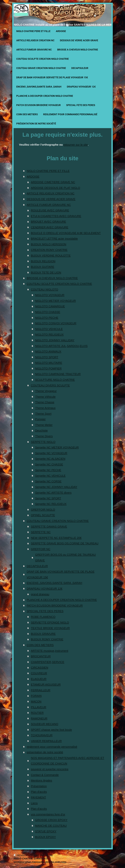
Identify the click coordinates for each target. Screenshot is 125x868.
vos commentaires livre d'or (48, 814)
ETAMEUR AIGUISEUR (46, 684)
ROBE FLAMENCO (43, 617)
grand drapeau (40, 594)
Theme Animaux (45, 408)
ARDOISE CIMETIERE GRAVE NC (53, 182)
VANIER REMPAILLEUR (46, 741)
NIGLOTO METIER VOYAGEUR (56, 301)
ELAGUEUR (39, 679)
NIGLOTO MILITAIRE (49, 363)
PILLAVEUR (39, 707)
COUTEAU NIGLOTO (44, 289)
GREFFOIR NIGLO (43, 510)
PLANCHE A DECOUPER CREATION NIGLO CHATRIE (62, 600)
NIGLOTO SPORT (47, 357)
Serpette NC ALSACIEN (50, 459)
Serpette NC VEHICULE (50, 476)
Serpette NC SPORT (48, 498)
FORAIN (36, 696)
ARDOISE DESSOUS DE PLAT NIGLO (55, 188)
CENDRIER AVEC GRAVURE (50, 227)
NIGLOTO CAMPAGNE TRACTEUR (58, 374)
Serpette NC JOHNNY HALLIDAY (56, 487)
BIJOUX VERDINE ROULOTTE (51, 255)
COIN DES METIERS (40, 645)
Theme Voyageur (46, 391)
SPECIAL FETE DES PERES (45, 611)
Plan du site (46, 855)
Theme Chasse (45, 402)
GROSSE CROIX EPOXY (51, 820)
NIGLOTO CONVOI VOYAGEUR (56, 323)
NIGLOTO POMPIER (48, 368)
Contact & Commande (45, 775)
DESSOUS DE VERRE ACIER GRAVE (51, 199)
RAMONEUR (39, 718)
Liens (34, 803)
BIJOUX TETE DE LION (46, 272)
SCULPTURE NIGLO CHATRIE (55, 380)
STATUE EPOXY (46, 831)
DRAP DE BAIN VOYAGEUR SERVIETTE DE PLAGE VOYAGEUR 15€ (61, 574)
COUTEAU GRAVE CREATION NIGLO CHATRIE (58, 521)
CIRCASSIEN (39, 667)
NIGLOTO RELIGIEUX (49, 334)
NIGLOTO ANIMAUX (48, 351)
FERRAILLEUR (41, 690)
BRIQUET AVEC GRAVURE (48, 222)
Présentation (39, 786)
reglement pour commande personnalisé (52, 747)
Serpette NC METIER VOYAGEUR (57, 447)
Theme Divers (44, 436)
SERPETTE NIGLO (43, 442)
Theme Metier (44, 425)
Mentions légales (41, 780)
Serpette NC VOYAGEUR (51, 453)
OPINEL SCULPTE (43, 515)
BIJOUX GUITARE (43, 267)
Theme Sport (43, 414)
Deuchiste (41, 430)
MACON (36, 701)
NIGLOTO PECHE (47, 318)
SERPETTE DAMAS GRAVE (49, 526)
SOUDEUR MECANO (44, 724)
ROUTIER (37, 713)
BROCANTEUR (41, 656)
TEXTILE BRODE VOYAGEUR (50, 628)
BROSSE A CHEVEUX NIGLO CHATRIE (52, 278)
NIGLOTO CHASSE (48, 312)
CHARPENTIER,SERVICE (48, 662)
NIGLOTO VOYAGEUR (50, 295)
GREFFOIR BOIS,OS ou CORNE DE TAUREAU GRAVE (65, 557)
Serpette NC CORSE (48, 481)
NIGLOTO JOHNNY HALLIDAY (55, 340)
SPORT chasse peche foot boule (51, 730)
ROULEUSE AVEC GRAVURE (50, 210)
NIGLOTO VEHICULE (49, 329)
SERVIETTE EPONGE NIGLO (50, 622)
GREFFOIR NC (41, 549)
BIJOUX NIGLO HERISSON (49, 244)
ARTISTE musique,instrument (50, 651)
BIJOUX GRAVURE (43, 634)
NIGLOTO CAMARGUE (50, 306)
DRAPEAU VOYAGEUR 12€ (44, 589)
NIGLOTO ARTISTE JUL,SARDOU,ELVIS (61, 346)
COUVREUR (39, 673)
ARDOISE (33, 176)
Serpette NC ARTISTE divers (53, 493)
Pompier (40, 419)
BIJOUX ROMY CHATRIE (47, 639)
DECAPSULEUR (37, 566)
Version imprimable (26, 855)
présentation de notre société (45, 752)
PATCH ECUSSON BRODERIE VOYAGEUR (55, 605)
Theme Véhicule (45, 397)
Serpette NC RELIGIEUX (51, 504)
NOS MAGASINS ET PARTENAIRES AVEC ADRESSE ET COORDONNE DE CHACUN (67, 761)
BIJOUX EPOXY (46, 837)
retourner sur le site (76, 145)
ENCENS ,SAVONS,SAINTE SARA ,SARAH (54, 583)
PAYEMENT (38, 797)
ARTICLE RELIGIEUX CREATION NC (51, 193)
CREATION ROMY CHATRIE (49, 250)
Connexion (106, 855)
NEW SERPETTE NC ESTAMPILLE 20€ (56, 538)
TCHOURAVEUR (42, 735)
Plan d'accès (39, 792)
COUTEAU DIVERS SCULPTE (50, 385)
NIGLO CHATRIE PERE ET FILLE (48, 171)
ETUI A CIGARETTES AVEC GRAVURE (56, 216)
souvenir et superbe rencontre (50, 769)
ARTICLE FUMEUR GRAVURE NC (49, 205)
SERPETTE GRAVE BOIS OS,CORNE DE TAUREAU (65, 543)
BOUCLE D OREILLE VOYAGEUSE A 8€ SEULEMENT (66, 233)
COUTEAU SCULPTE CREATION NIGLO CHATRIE (59, 284)
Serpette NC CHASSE (49, 464)
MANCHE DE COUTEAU (51, 826)
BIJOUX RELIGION (43, 261)
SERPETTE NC (41, 532)
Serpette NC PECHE (48, 470)
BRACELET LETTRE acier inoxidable (54, 239)
